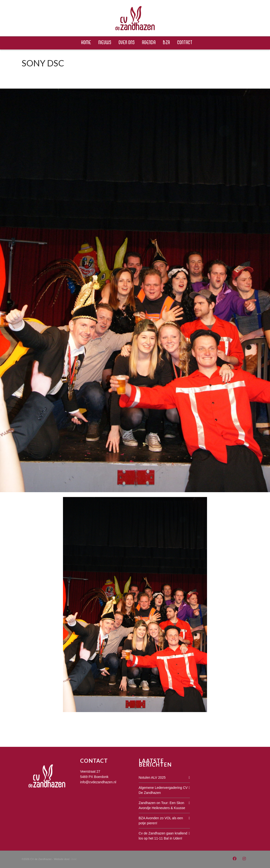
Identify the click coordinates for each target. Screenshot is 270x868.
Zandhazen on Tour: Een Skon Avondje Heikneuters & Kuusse (162, 805)
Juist (74, 859)
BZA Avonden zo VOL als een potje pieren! (161, 821)
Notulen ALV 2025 (152, 777)
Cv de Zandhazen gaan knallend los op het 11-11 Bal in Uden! (163, 836)
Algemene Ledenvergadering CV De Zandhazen (163, 790)
